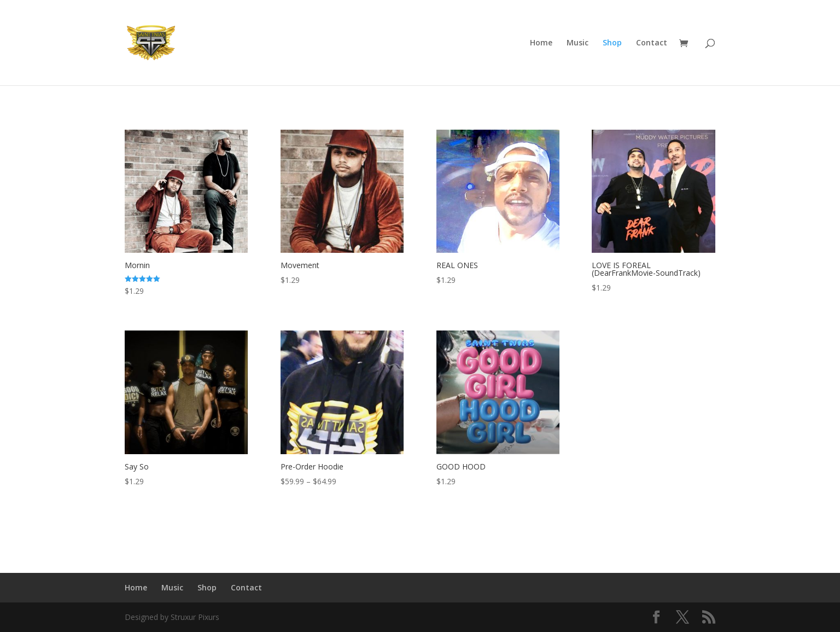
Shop (612, 43)
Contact (652, 43)
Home (541, 43)
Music (577, 43)
